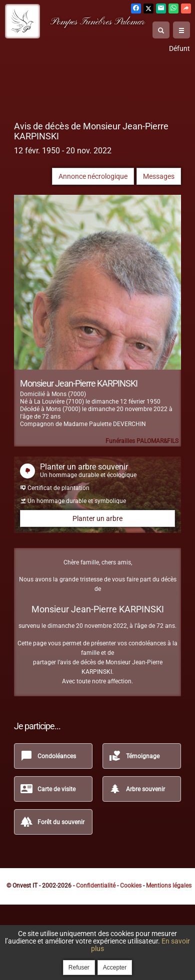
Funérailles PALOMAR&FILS (142, 441)
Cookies (131, 886)
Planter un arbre (97, 518)
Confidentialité (96, 886)
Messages (159, 176)
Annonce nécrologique (93, 176)
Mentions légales (169, 886)
